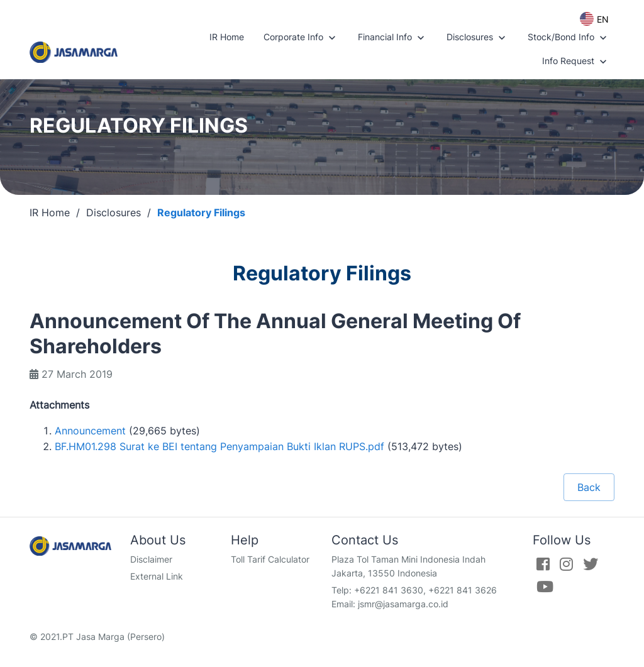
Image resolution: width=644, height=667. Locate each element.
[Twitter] (591, 564)
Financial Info (392, 38)
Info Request (576, 62)
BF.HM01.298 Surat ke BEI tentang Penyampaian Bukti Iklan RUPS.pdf (219, 446)
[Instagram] (566, 564)
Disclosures (477, 38)
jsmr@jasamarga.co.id (403, 604)
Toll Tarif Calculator (270, 559)
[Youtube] (545, 587)
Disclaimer (151, 559)
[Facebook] (543, 564)
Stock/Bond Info (569, 38)
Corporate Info (301, 38)
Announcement (90, 431)
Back (589, 487)
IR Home (227, 37)
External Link (157, 576)
